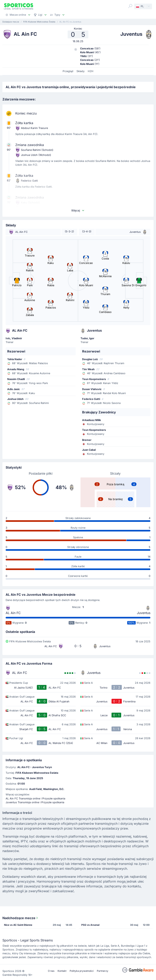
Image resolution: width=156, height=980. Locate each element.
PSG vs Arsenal (90, 925)
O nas (51, 971)
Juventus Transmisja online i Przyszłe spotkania (35, 802)
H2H (91, 71)
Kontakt (62, 971)
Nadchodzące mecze (21, 918)
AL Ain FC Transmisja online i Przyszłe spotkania (35, 799)
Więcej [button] (78, 210)
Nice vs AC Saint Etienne (18, 925)
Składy (81, 71)
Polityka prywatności (82, 971)
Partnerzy (103, 971)
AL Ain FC (13, 613)
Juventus (144, 613)
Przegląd (68, 71)
